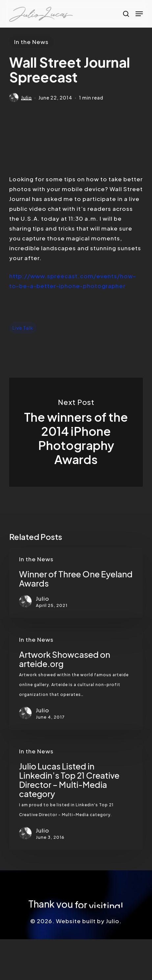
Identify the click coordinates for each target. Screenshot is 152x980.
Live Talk (23, 328)
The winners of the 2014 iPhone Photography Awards (76, 432)
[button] (139, 14)
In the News (31, 42)
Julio (26, 98)
